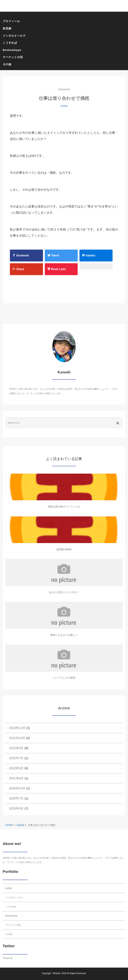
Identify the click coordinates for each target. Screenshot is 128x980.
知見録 (7, 28)
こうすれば (10, 43)
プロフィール (11, 21)
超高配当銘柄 (64, 549)
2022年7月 (16, 758)
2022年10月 (17, 738)
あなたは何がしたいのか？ (64, 592)
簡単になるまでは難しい (64, 635)
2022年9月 (16, 748)
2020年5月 (16, 809)
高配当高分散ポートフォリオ (64, 507)
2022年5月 (16, 768)
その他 (7, 64)
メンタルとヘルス (14, 36)
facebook (21, 255)
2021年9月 (16, 778)
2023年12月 (17, 728)
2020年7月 (16, 798)
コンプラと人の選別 (64, 678)
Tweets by (8, 958)
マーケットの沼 (13, 57)
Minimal (57, 973)
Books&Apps (12, 50)
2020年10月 (17, 788)
